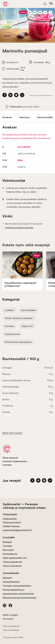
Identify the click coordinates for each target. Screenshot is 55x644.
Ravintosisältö (45, 117)
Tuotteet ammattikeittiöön (17, 586)
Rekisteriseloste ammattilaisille (20, 598)
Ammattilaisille (11, 573)
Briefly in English (10, 615)
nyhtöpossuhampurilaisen (19, 228)
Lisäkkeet (9, 310)
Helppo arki (27, 326)
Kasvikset (9, 326)
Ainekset (7, 117)
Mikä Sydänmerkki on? (15, 558)
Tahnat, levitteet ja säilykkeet (19, 318)
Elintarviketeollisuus (14, 590)
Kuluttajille (9, 537)
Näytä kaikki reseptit (12, 433)
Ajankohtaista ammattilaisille (18, 594)
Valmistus (25, 117)
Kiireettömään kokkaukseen (18, 342)
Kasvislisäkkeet (29, 310)
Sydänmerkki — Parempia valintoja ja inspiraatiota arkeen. (24, 506)
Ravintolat (8, 550)
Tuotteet (7, 546)
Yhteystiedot (10, 514)
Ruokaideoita (10, 554)
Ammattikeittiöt (11, 582)
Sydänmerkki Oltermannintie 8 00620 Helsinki (12, 523)
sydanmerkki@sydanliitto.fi (17, 530)
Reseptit (7, 542)
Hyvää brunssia (12, 334)
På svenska (8, 619)
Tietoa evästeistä (12, 566)
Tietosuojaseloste (12, 562)
